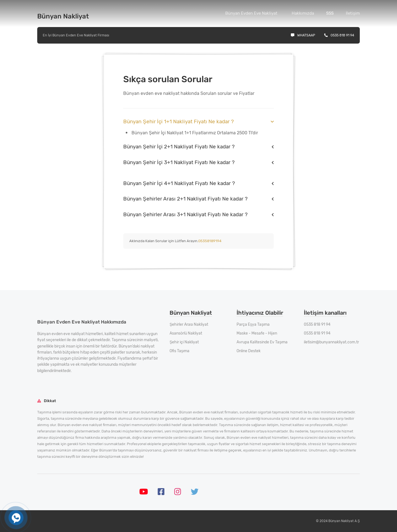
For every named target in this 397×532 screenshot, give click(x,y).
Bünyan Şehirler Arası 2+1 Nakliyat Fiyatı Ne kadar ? (185, 199)
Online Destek (249, 351)
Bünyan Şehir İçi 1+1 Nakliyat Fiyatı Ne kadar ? (179, 121)
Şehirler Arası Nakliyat (189, 324)
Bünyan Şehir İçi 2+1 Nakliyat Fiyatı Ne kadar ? (179, 147)
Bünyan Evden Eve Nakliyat (251, 13)
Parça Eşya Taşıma (253, 324)
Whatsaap (303, 35)
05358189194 (210, 241)
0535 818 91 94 (339, 35)
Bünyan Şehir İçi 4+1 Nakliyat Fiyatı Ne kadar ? (179, 183)
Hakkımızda (303, 13)
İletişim (353, 13)
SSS (330, 13)
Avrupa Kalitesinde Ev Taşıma (262, 342)
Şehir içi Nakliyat (184, 342)
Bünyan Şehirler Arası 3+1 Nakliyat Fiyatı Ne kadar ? (185, 214)
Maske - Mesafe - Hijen (257, 333)
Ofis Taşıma (179, 351)
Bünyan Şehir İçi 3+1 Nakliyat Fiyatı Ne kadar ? (179, 162)
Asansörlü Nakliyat (186, 333)
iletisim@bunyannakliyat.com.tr (331, 342)
